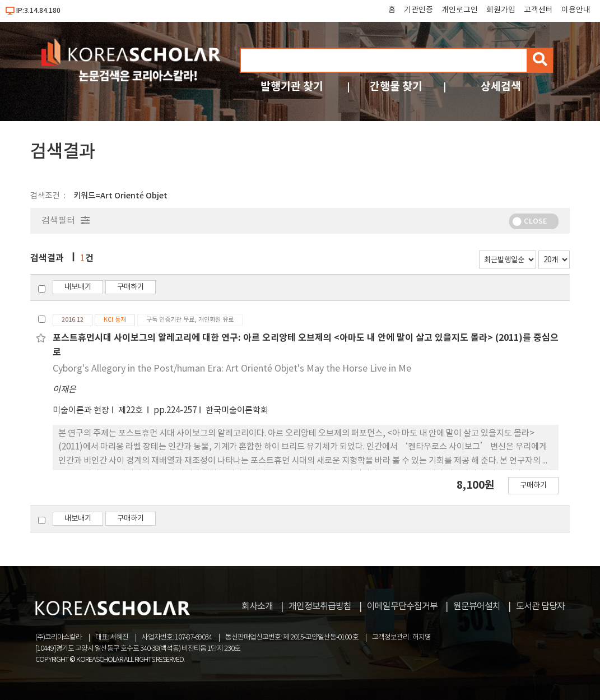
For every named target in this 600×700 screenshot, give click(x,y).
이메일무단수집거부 (402, 606)
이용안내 (576, 10)
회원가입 (501, 10)
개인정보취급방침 (320, 606)
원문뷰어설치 (477, 606)
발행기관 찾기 (292, 87)
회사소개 (257, 606)
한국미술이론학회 (237, 411)
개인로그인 (460, 10)
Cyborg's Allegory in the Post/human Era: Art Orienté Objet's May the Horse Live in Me (232, 369)
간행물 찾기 (396, 87)
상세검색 (501, 87)
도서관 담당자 (540, 606)
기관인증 (418, 10)
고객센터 (538, 10)
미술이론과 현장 (81, 411)
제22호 (131, 411)
